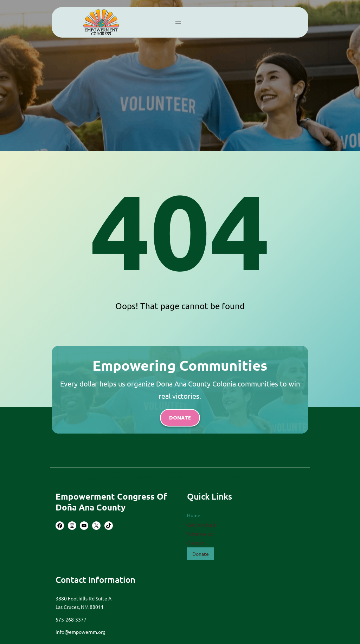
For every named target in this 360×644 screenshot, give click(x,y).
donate (180, 418)
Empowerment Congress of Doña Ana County (111, 502)
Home (194, 515)
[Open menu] (178, 22)
